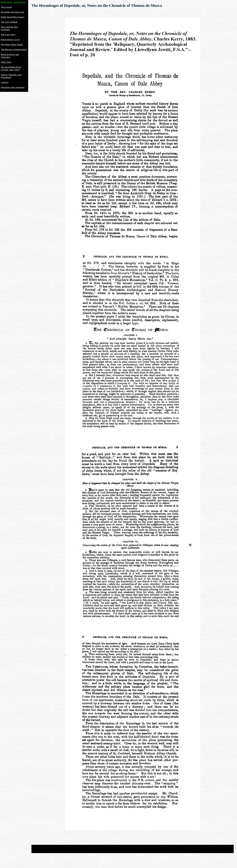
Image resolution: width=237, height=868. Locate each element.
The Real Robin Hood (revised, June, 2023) (11, 68)
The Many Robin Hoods (12, 45)
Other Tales (6, 62)
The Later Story (8, 35)
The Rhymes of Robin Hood (14, 49)
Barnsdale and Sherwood (12, 12)
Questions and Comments (13, 87)
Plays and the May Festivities (9, 28)
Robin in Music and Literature (10, 56)
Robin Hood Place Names (13, 17)
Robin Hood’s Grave (10, 40)
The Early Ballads (9, 22)
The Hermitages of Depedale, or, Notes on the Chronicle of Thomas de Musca (97, 5)
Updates (5, 82)
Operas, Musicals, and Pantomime (11, 76)
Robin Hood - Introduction (13, 2)
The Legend (6, 7)
